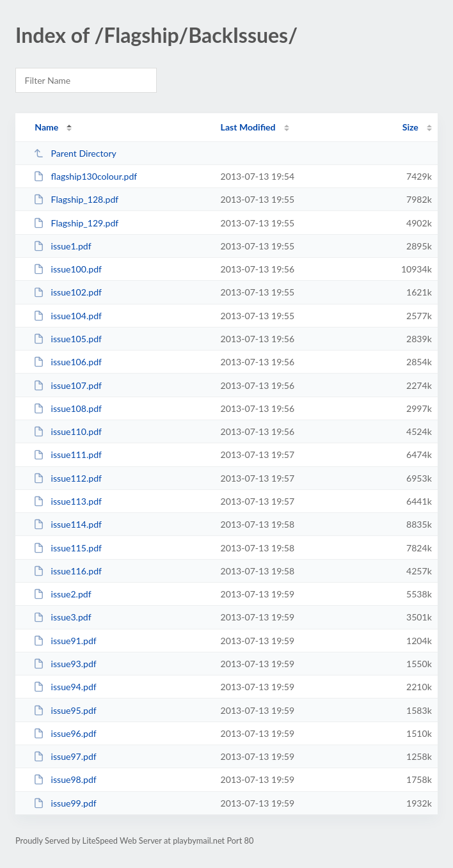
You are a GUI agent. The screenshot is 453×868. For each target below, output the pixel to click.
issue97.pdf (65, 756)
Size (410, 127)
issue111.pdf (68, 454)
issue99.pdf (65, 803)
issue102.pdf (68, 292)
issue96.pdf (65, 733)
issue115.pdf (68, 548)
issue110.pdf (68, 431)
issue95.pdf (65, 710)
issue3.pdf (62, 617)
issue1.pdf (62, 246)
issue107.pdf (68, 385)
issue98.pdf (65, 779)
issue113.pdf (68, 501)
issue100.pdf (68, 269)
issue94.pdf (65, 687)
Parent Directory (75, 153)
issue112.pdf (68, 478)
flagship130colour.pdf (85, 176)
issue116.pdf (68, 571)
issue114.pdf (68, 524)
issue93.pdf (65, 664)
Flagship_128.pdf (76, 199)
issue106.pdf (68, 362)
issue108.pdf (68, 408)
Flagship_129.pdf (76, 223)
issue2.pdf (62, 594)
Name (46, 127)
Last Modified (248, 127)
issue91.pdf (65, 641)
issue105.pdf (68, 339)
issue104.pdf (68, 316)
